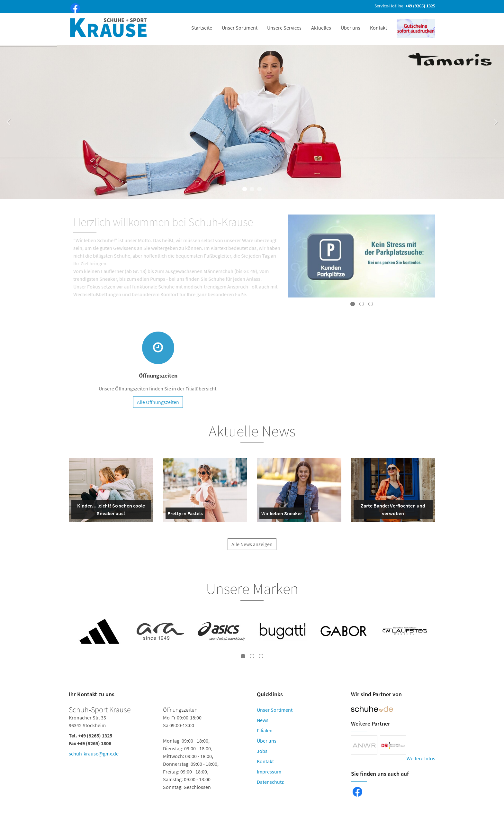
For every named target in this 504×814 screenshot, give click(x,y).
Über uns (351, 28)
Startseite (202, 28)
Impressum (269, 772)
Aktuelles (321, 28)
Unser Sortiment (240, 28)
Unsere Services (284, 28)
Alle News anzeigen (252, 548)
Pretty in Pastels (185, 515)
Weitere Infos (421, 758)
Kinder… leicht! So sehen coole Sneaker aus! (109, 511)
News (263, 720)
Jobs (262, 751)
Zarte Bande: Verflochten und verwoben (391, 511)
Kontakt (378, 28)
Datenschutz (270, 782)
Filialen (265, 730)
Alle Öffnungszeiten (158, 405)
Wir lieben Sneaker (282, 515)
